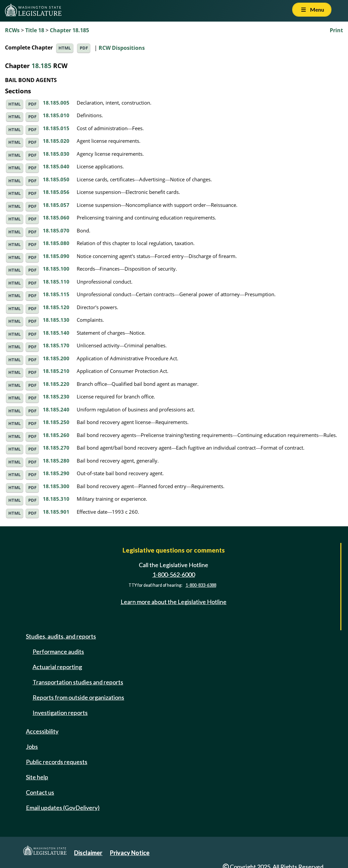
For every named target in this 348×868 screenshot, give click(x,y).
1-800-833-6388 (201, 585)
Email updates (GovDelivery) (63, 808)
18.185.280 (56, 461)
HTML (65, 48)
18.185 (42, 66)
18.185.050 (56, 179)
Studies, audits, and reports (61, 636)
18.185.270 (56, 448)
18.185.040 (56, 166)
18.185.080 (56, 243)
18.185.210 (56, 371)
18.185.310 (56, 499)
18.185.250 (56, 422)
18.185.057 (56, 205)
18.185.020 (56, 141)
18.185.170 (56, 345)
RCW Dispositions (122, 47)
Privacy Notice (130, 853)
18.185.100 (56, 269)
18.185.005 (56, 103)
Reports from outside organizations (78, 697)
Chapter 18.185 (69, 30)
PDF (84, 48)
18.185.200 (56, 358)
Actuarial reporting (57, 667)
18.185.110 (56, 282)
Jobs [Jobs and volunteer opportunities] (32, 746)
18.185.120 (56, 307)
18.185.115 (56, 294)
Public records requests (57, 762)
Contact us (40, 792)
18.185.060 (56, 217)
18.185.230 (56, 396)
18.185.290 (56, 473)
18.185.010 (56, 115)
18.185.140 (56, 333)
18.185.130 (56, 320)
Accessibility (42, 731)
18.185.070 (56, 230)
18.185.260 (56, 435)
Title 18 (35, 30)
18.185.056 (56, 192)
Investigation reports (60, 713)
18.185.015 (56, 128)
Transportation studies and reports (78, 682)
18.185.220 (56, 384)
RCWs (12, 30)
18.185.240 (56, 409)
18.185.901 (56, 512)
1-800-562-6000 (174, 574)
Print (336, 30)
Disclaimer (88, 853)
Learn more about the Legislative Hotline (174, 602)
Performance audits (58, 651)
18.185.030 (56, 154)
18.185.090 (56, 256)
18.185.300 (56, 486)
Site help (37, 777)
